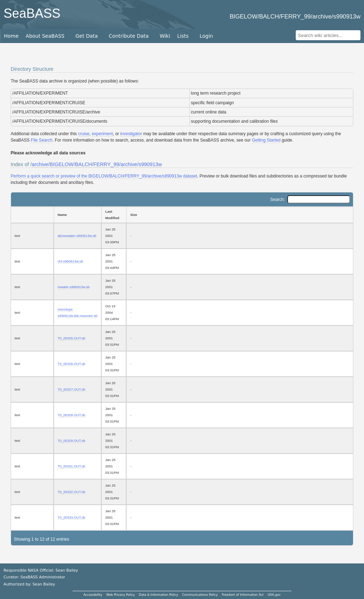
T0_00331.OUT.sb (71, 466)
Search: (310, 200)
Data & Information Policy (159, 595)
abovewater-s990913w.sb (77, 236)
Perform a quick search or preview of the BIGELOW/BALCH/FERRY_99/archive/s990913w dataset (104, 176)
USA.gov (274, 595)
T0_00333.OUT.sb (71, 517)
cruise (84, 134)
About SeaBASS (45, 36)
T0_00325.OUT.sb (71, 338)
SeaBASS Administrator (43, 577)
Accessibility (93, 595)
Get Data (87, 36)
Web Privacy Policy (121, 595)
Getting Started (266, 140)
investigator (131, 134)
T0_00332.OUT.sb (71, 492)
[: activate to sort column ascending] (32, 215)
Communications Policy (200, 595)
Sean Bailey (44, 584)
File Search (42, 140)
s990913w (150, 164)
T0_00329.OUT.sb (71, 441)
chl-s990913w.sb (70, 261)
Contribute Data (129, 36)
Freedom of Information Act (243, 595)
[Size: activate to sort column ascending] (240, 215)
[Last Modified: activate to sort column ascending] (114, 215)
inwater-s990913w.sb (74, 287)
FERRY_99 (106, 164)
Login (206, 36)
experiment (102, 134)
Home (11, 36)
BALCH (84, 164)
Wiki (165, 36)
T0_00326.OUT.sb (71, 364)
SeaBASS (32, 13)
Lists (183, 36)
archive (40, 164)
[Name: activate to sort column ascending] (77, 215)
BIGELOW (62, 164)
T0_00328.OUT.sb (71, 415)
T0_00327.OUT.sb (71, 389)
